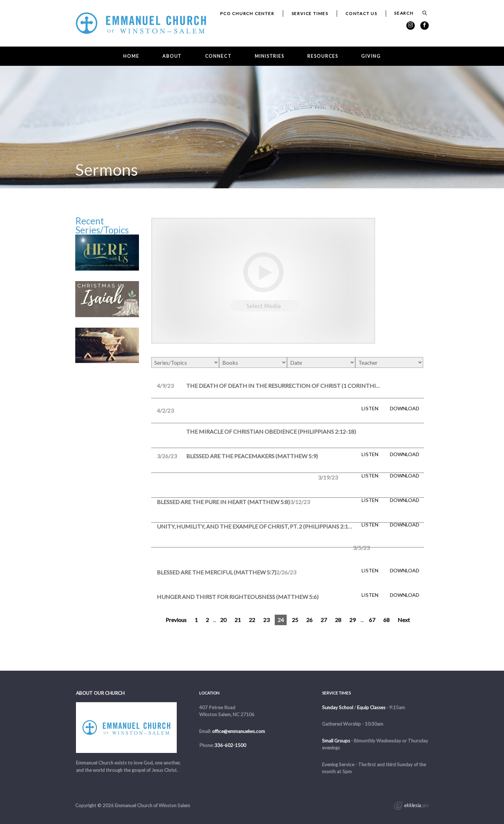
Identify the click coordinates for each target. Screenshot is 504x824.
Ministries (269, 56)
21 (238, 620)
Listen (370, 408)
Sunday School (338, 707)
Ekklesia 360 (411, 806)
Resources (323, 56)
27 (324, 620)
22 (252, 620)
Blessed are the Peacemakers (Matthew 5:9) (252, 456)
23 (266, 620)
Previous (176, 620)
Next (404, 620)
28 (338, 620)
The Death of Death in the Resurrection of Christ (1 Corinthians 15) (291, 386)
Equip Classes (371, 707)
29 (352, 620)
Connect (218, 56)
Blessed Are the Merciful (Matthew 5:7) (216, 572)
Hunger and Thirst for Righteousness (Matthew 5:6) (238, 597)
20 (223, 620)
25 (295, 620)
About (172, 56)
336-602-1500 (230, 745)
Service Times (310, 13)
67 (372, 620)
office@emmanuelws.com (239, 731)
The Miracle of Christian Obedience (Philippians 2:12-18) (271, 431)
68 (386, 620)
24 (281, 620)
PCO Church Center (247, 13)
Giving (371, 56)
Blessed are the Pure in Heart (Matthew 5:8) (223, 502)
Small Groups (336, 741)
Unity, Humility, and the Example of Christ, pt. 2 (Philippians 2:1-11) (257, 526)
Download (405, 408)
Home (131, 56)
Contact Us (361, 13)
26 (309, 620)
